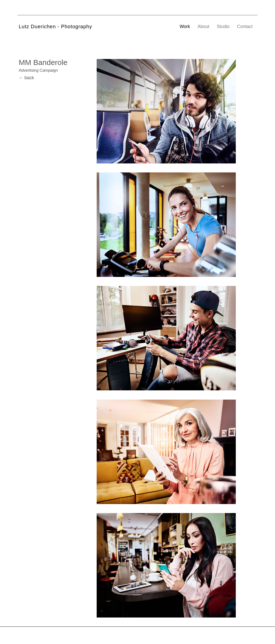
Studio (223, 26)
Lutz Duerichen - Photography (55, 26)
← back (26, 78)
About (203, 26)
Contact (245, 26)
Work (185, 26)
